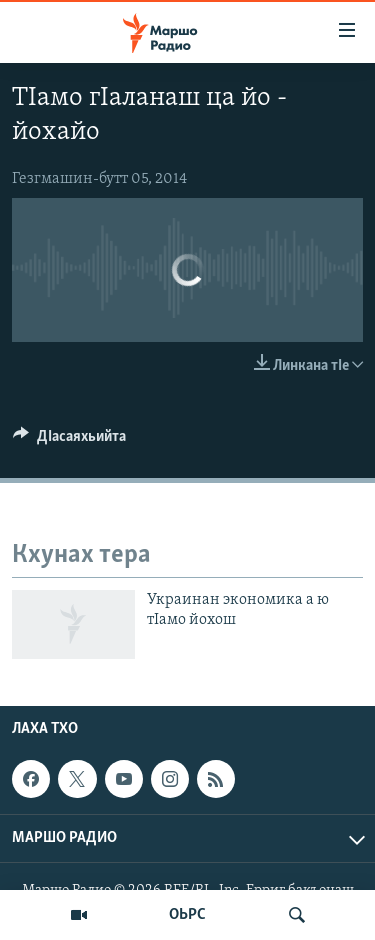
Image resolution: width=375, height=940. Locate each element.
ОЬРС (187, 915)
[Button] (69, 441)
